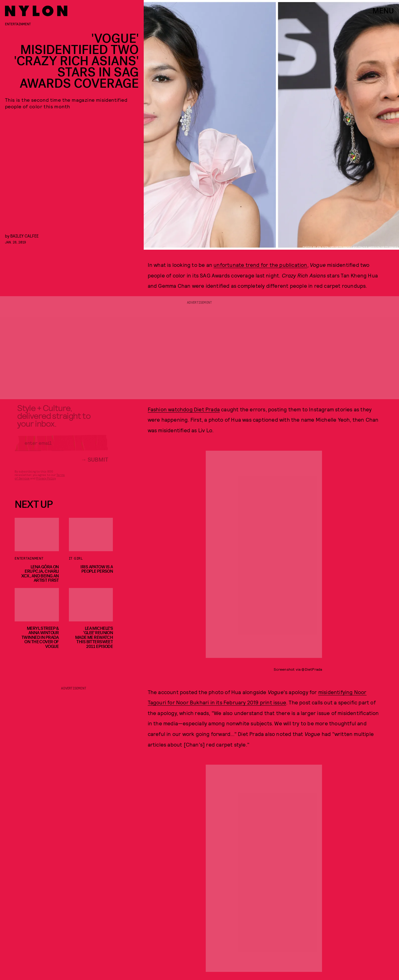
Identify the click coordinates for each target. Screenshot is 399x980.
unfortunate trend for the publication (260, 265)
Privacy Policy (46, 482)
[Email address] (61, 447)
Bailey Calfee (24, 236)
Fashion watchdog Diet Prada (184, 409)
